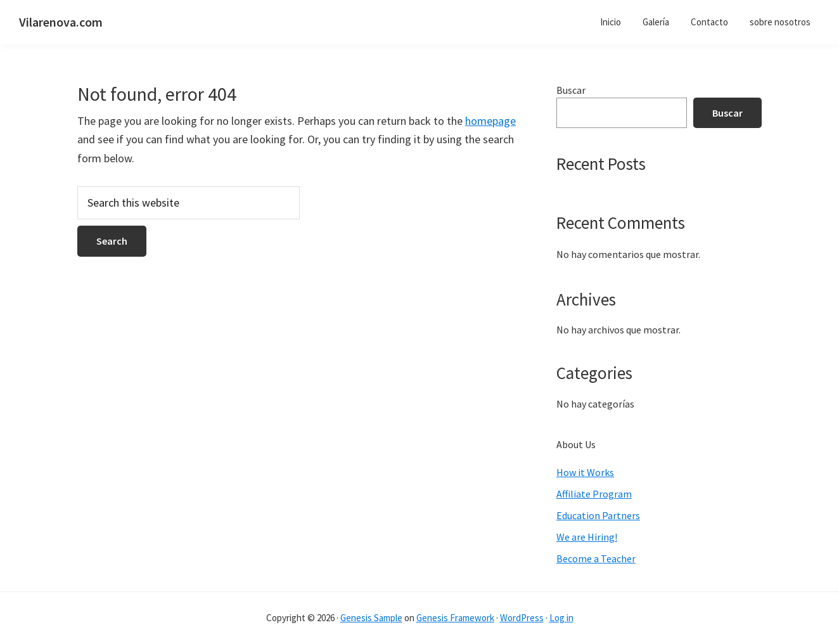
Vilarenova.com (61, 22)
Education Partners (598, 515)
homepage (490, 121)
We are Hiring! (587, 537)
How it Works (585, 472)
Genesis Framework (455, 618)
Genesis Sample (371, 618)
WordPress (522, 618)
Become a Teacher (596, 558)
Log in (561, 618)
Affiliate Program (594, 494)
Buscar (571, 90)
